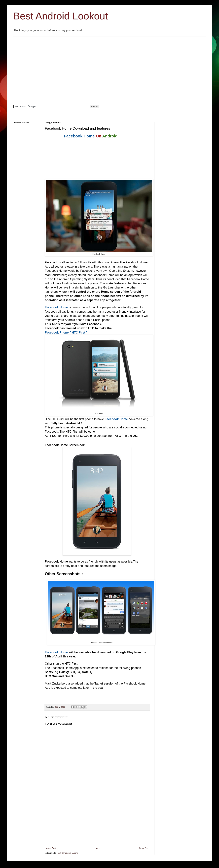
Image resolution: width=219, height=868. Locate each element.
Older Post (144, 848)
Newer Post (51, 848)
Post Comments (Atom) (67, 853)
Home (98, 848)
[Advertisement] (31, 68)
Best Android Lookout (61, 16)
